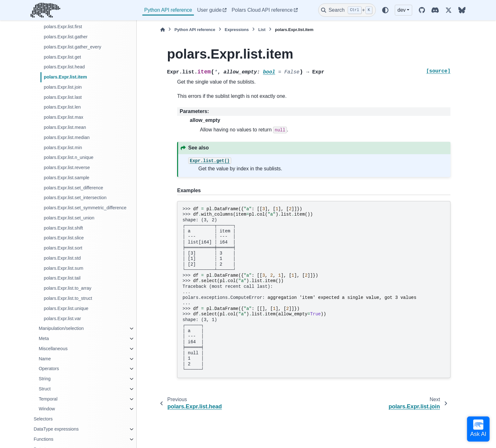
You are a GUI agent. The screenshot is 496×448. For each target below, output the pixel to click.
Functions (43, 439)
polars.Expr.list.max (63, 117)
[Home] (163, 30)
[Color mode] (385, 10)
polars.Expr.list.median (67, 137)
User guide (209, 10)
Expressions (237, 30)
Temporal (48, 399)
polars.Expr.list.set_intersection (75, 198)
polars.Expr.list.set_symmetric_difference (85, 208)
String (45, 379)
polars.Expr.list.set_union (69, 218)
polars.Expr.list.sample (66, 178)
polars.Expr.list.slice (64, 238)
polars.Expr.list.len (62, 107)
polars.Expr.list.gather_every (72, 47)
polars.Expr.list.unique (66, 308)
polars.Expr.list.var (62, 319)
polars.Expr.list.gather (65, 37)
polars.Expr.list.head (64, 67)
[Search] (347, 10)
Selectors (43, 419)
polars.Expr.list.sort (63, 248)
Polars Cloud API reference (262, 10)
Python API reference (168, 10)
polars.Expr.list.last (63, 97)
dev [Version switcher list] (402, 10)
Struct (45, 389)
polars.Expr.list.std (62, 258)
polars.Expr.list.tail (62, 278)
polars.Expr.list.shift (63, 228)
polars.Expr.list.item (65, 77)
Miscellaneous (53, 349)
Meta (44, 338)
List (262, 30)
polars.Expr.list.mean (65, 127)
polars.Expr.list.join (63, 87)
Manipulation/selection (61, 328)
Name (45, 359)
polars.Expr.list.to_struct (68, 298)
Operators (49, 369)
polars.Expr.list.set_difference (73, 188)
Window (47, 409)
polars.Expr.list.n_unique (68, 157)
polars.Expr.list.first (63, 27)
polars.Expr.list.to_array (67, 288)
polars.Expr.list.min (63, 148)
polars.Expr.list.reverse (67, 167)
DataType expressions (56, 429)
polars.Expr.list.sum (63, 268)
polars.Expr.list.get (62, 57)
